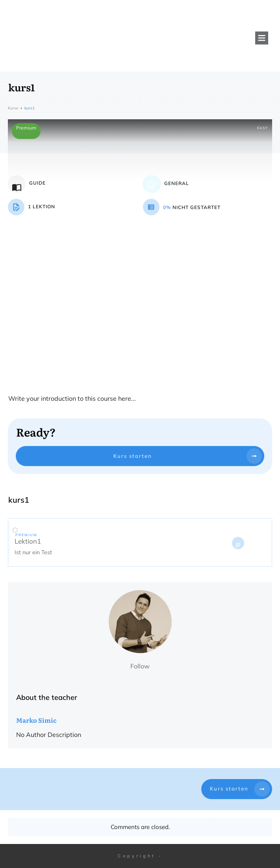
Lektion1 (28, 541)
